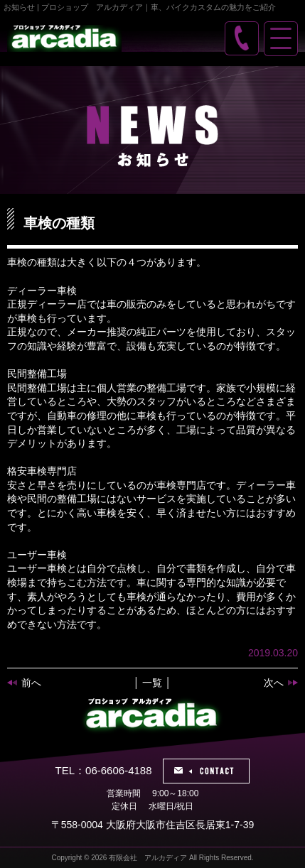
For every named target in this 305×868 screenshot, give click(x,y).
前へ (31, 683)
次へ (274, 683)
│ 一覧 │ (152, 683)
